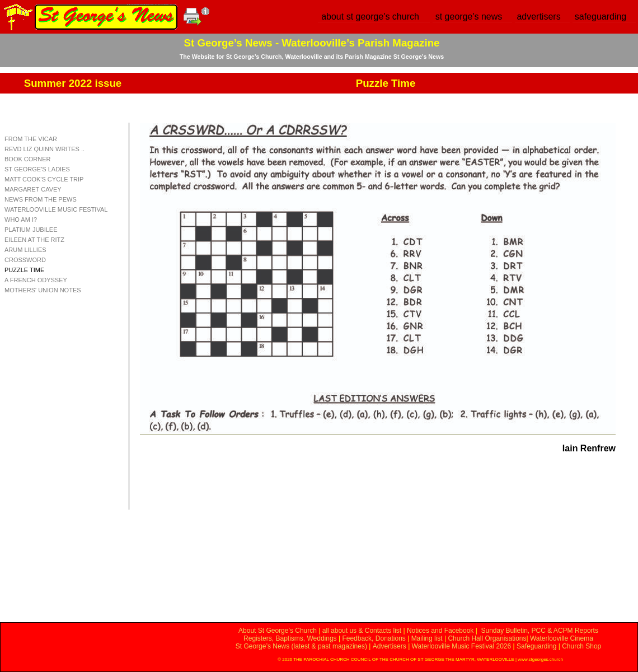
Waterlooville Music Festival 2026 (463, 646)
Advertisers (390, 646)
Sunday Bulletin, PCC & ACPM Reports (539, 631)
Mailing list (427, 638)
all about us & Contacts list (362, 631)
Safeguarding (536, 646)
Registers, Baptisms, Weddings (290, 638)
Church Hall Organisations (487, 638)
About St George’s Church (278, 631)
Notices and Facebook (440, 631)
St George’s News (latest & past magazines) (301, 646)
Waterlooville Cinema (562, 638)
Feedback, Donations (374, 638)
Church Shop (581, 646)
